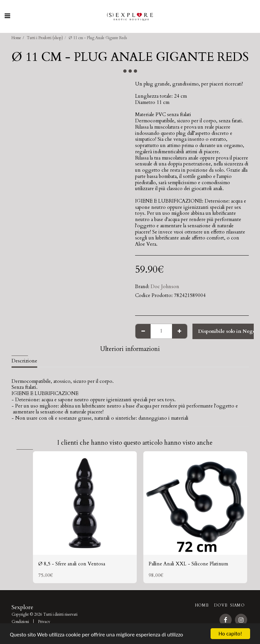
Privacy (44, 622)
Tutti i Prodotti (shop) (45, 38)
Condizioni (20, 622)
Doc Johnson (165, 286)
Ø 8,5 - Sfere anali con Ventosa (72, 564)
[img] (85, 503)
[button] (7, 16)
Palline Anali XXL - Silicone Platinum (188, 564)
